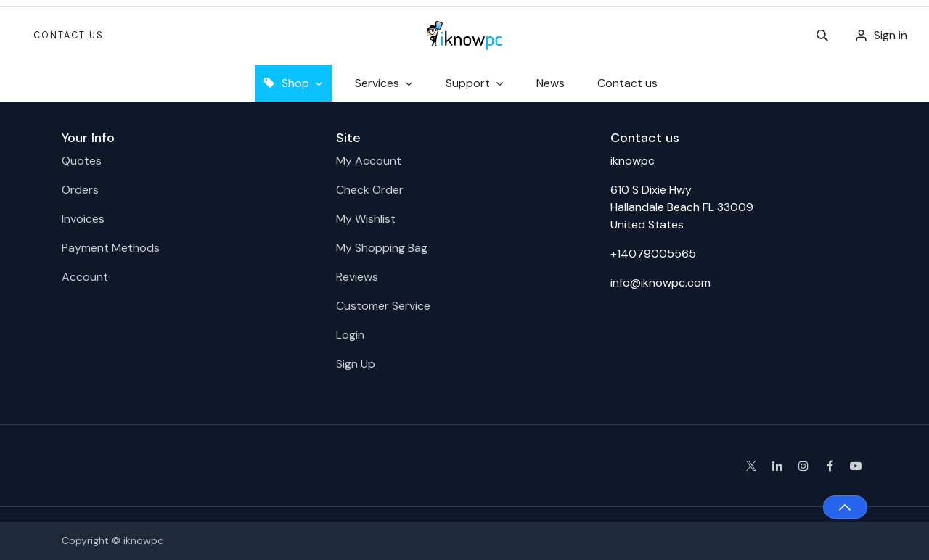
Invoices (83, 219)
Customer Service (383, 306)
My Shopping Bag (382, 248)
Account (85, 277)
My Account (369, 161)
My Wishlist (366, 219)
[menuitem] (551, 83)
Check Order (370, 190)
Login (350, 335)
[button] (822, 36)
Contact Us (69, 36)
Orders (80, 190)
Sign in (891, 35)
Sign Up (356, 364)
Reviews (357, 277)
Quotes (82, 161)
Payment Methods (111, 248)
